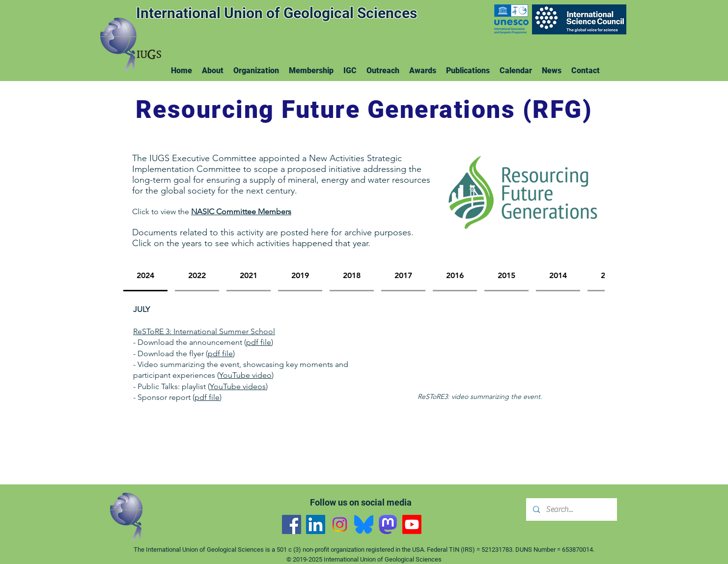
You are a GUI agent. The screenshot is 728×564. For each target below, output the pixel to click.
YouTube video (245, 375)
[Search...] (571, 509)
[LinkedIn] (316, 524)
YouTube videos (238, 386)
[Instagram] (340, 524)
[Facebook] (292, 524)
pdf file (259, 342)
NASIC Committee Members (241, 211)
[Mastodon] (388, 524)
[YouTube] (412, 524)
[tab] (145, 276)
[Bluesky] (364, 524)
